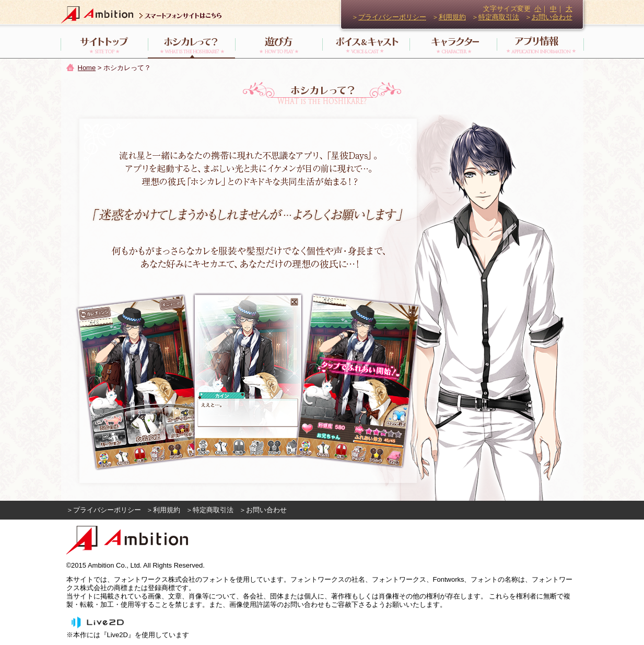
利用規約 (452, 17)
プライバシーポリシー (392, 17)
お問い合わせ (552, 17)
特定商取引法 (499, 17)
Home (87, 68)
